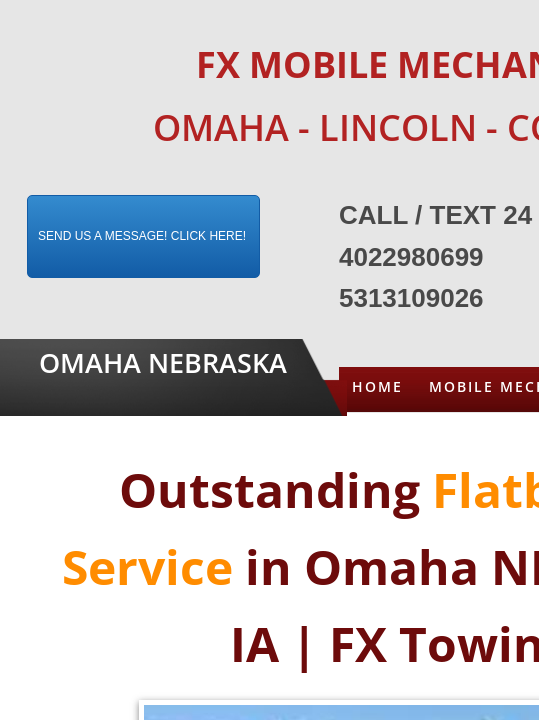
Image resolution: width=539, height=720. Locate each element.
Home (377, 386)
